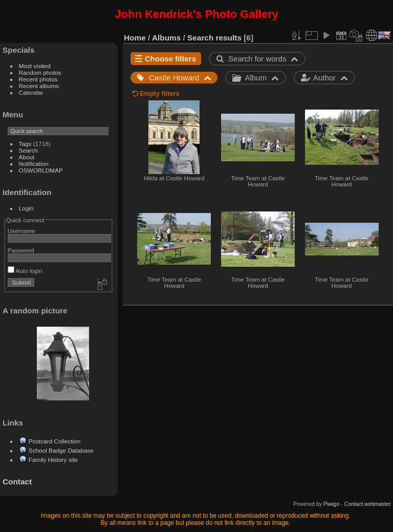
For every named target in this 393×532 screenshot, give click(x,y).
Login (26, 208)
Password (21, 250)
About (27, 157)
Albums (166, 38)
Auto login (25, 271)
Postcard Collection (54, 441)
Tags (25, 144)
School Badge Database (61, 450)
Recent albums (39, 86)
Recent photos (38, 79)
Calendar (31, 92)
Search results (214, 38)
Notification (34, 164)
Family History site (53, 460)
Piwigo (331, 504)
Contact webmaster (368, 504)
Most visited (35, 66)
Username (21, 231)
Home (135, 38)
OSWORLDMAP (41, 170)
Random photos (40, 72)
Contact (17, 482)
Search (28, 150)
